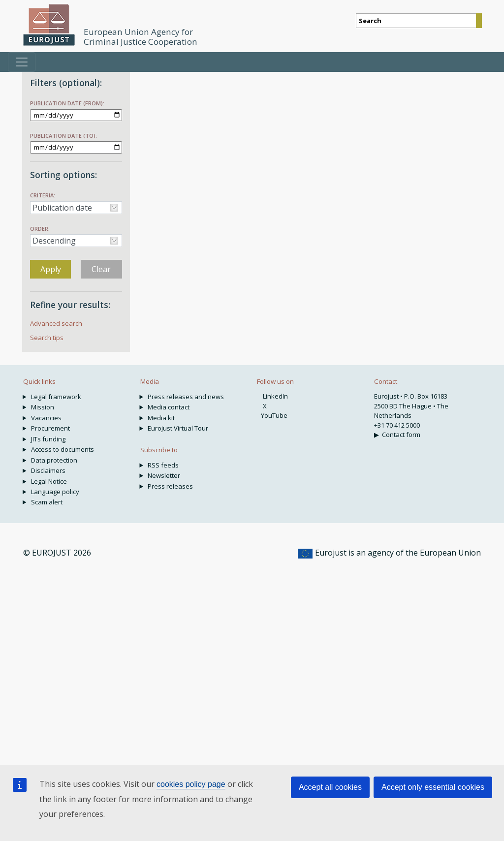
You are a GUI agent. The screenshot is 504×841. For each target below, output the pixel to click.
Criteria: (43, 195)
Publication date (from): (67, 103)
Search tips (47, 338)
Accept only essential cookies (433, 787)
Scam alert (47, 502)
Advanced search (56, 323)
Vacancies (46, 418)
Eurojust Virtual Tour (178, 428)
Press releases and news (186, 397)
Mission (43, 407)
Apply (51, 269)
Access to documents (63, 449)
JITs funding (48, 439)
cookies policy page (191, 784)
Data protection (54, 460)
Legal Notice (49, 481)
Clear (101, 269)
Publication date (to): (63, 136)
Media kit (161, 418)
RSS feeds (163, 465)
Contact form (401, 435)
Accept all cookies (330, 787)
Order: (40, 229)
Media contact (169, 407)
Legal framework (56, 397)
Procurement (50, 428)
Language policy (55, 492)
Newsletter (164, 475)
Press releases (170, 486)
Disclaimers (48, 470)
